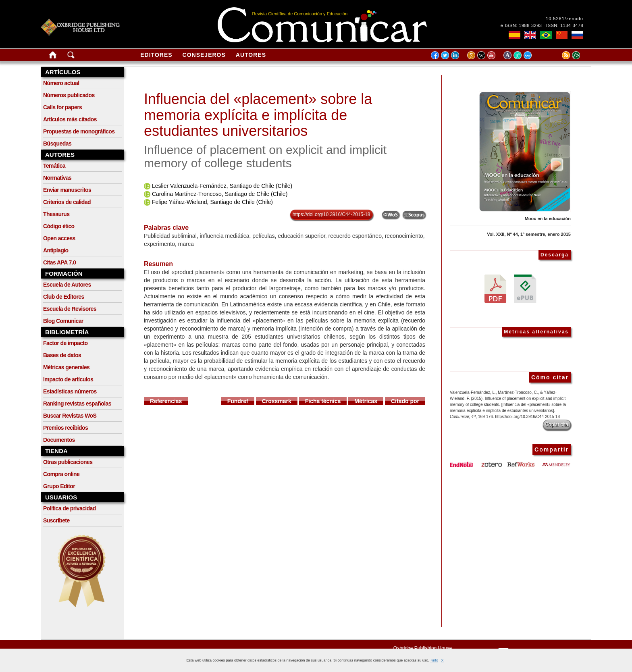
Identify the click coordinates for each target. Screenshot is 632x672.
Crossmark (277, 401)
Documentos (59, 440)
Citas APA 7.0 (59, 262)
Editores (156, 55)
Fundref (238, 401)
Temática (54, 166)
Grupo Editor (59, 486)
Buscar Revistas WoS (70, 416)
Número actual (61, 83)
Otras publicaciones (68, 462)
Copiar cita (557, 424)
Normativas (57, 178)
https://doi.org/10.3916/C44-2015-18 (332, 214)
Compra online (61, 474)
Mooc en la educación (548, 218)
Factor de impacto (65, 343)
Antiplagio (56, 250)
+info (434, 660)
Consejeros (204, 55)
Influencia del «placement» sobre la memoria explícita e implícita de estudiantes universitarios (258, 115)
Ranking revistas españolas (77, 404)
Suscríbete (56, 520)
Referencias (166, 401)
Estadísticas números (70, 391)
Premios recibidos (65, 428)
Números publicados (69, 95)
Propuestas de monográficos (79, 131)
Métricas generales (66, 367)
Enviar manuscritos (67, 190)
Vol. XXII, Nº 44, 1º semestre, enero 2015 (529, 234)
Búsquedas (57, 144)
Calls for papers (62, 107)
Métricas (366, 401)
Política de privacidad (70, 508)
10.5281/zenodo (564, 19)
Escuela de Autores (67, 285)
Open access (59, 238)
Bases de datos (62, 355)
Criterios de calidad (67, 202)
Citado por (405, 401)
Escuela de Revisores (70, 309)
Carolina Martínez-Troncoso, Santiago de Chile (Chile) (220, 194)
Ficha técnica (323, 401)
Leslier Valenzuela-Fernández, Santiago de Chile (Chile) (222, 186)
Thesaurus (56, 214)
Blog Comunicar (63, 321)
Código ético (59, 226)
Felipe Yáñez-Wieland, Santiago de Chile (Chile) (212, 202)
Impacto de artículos (68, 379)
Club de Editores (64, 297)
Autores (251, 55)
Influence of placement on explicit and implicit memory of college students (265, 156)
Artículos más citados (70, 119)
